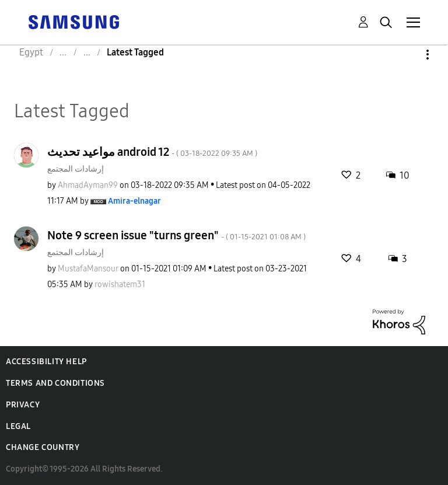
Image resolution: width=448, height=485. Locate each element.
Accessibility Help (46, 362)
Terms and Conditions (55, 383)
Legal (18, 426)
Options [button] (408, 55)
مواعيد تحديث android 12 (152, 152)
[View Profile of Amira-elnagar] (134, 201)
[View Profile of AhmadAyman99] (88, 185)
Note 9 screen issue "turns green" (176, 235)
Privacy (23, 405)
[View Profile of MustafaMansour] (88, 269)
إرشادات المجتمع (76, 169)
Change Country (43, 447)
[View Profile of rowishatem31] (120, 285)
